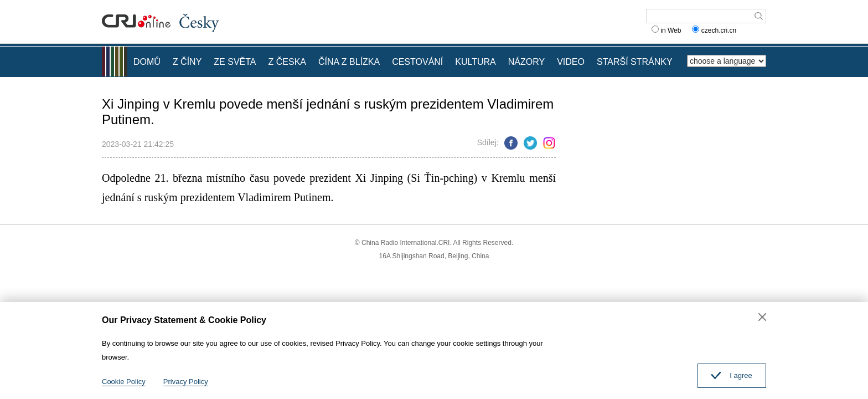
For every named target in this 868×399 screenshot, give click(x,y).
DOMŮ (147, 62)
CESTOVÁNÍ (417, 62)
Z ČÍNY (187, 62)
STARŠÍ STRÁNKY (635, 62)
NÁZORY (526, 62)
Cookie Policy (124, 382)
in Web (666, 30)
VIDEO (571, 62)
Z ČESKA (287, 62)
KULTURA (476, 62)
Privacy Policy (186, 382)
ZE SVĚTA (235, 62)
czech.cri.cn (715, 30)
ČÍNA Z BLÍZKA (349, 62)
